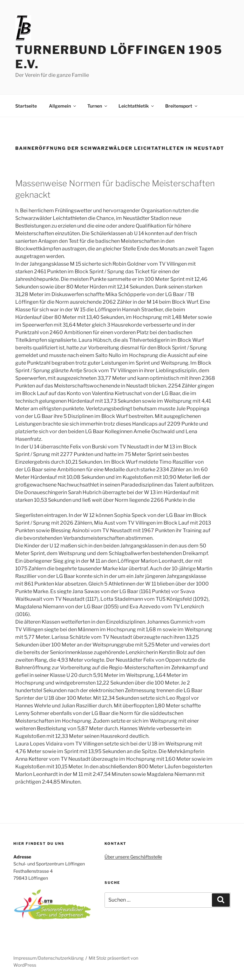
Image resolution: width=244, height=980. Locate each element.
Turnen (98, 106)
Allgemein (63, 106)
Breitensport (182, 106)
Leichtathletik (137, 106)
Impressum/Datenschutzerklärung (48, 958)
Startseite (26, 106)
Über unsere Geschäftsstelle (133, 857)
